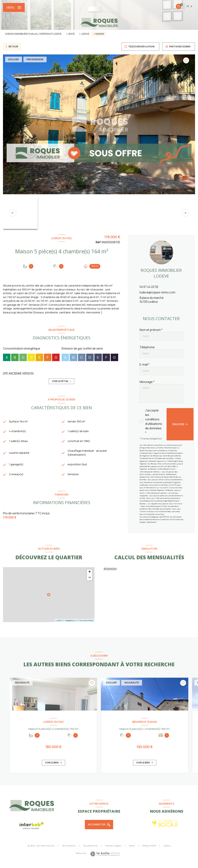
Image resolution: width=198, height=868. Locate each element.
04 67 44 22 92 (149, 287)
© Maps (69, 625)
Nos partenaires (91, 850)
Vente (71, 34)
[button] (185, 213)
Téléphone (147, 347)
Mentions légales (114, 850)
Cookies (167, 850)
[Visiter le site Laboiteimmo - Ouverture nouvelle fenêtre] (105, 858)
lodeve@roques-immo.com (157, 292)
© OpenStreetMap (85, 625)
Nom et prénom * (151, 330)
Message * (147, 382)
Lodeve (85, 34)
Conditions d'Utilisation (170, 519)
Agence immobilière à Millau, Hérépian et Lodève (33, 34)
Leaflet (59, 625)
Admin (132, 850)
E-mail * (145, 364)
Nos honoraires (69, 850)
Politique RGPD (149, 850)
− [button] (90, 582)
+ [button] (90, 576)
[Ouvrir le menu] (14, 7)
